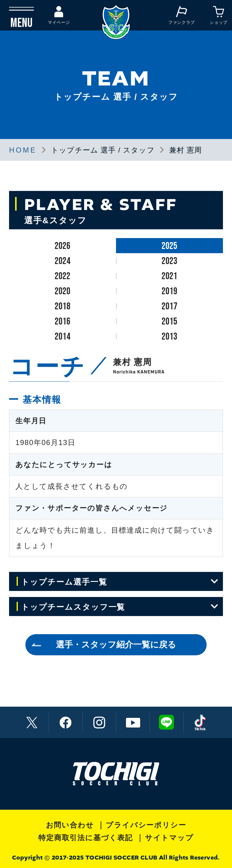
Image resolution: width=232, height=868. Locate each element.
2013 (169, 337)
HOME (23, 150)
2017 (169, 307)
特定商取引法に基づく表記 (86, 838)
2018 (63, 307)
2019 (169, 291)
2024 (63, 261)
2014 (63, 337)
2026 (63, 246)
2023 (169, 261)
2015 (169, 322)
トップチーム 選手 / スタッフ (103, 150)
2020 (63, 291)
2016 (63, 322)
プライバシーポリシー (146, 825)
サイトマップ (169, 838)
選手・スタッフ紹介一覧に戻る (116, 645)
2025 (169, 246)
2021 (169, 276)
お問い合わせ (70, 825)
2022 (63, 276)
